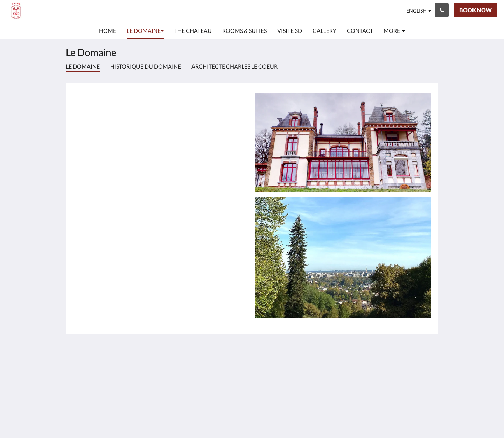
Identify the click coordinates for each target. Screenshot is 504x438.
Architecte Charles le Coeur (234, 66)
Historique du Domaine (146, 66)
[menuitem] (108, 31)
